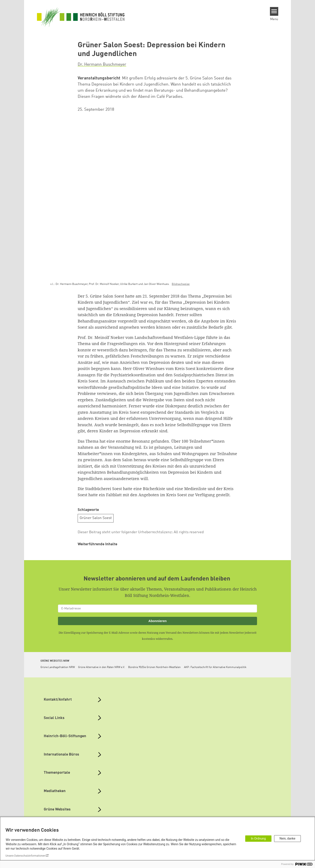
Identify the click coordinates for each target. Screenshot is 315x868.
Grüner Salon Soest (96, 518)
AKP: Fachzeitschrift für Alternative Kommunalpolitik (215, 667)
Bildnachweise (181, 284)
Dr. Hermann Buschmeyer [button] (102, 65)
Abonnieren (157, 621)
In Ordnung (258, 838)
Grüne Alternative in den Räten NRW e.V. (101, 667)
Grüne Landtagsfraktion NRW (58, 667)
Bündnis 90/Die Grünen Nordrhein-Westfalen (154, 667)
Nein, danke (287, 838)
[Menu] (274, 11)
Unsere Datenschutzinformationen (25, 856)
